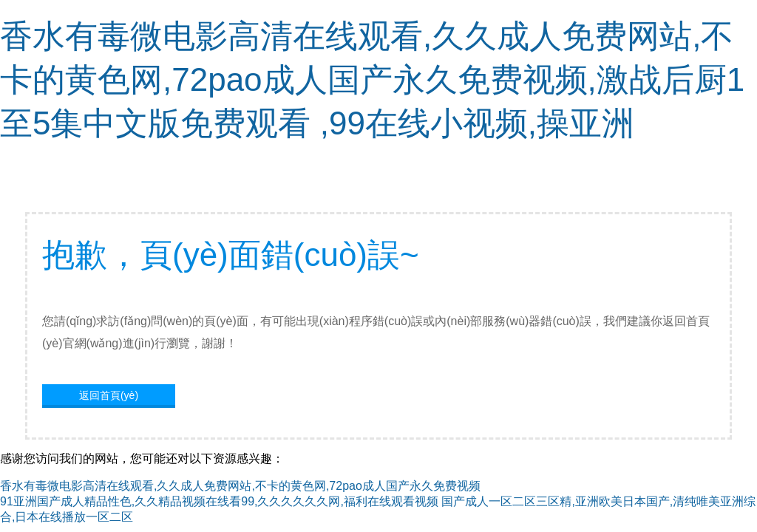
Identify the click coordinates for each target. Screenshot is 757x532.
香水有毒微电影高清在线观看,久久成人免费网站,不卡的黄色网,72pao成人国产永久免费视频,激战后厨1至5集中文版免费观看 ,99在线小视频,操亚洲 (372, 79)
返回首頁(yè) (109, 395)
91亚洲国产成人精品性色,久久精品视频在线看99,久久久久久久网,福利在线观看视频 (219, 501)
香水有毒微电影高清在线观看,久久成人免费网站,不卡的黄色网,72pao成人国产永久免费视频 (240, 486)
